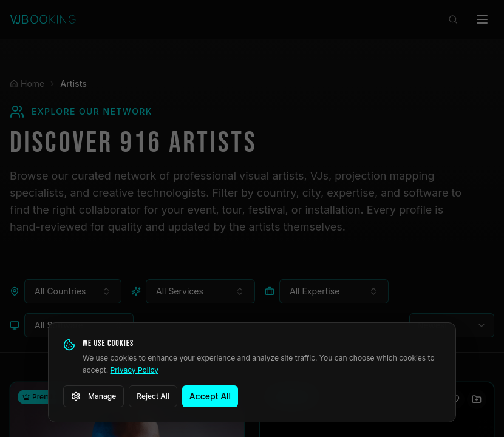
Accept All (210, 396)
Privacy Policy (135, 370)
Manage (94, 396)
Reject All (153, 396)
